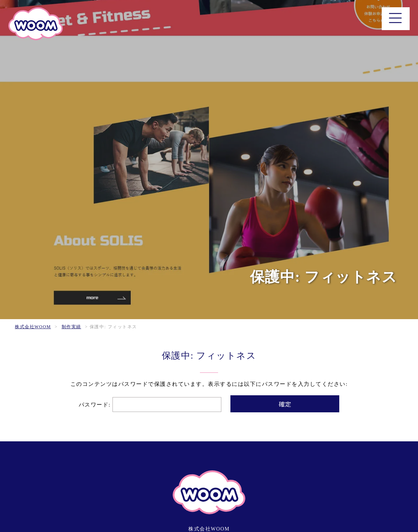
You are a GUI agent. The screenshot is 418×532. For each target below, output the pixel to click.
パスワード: (150, 405)
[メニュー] (396, 19)
